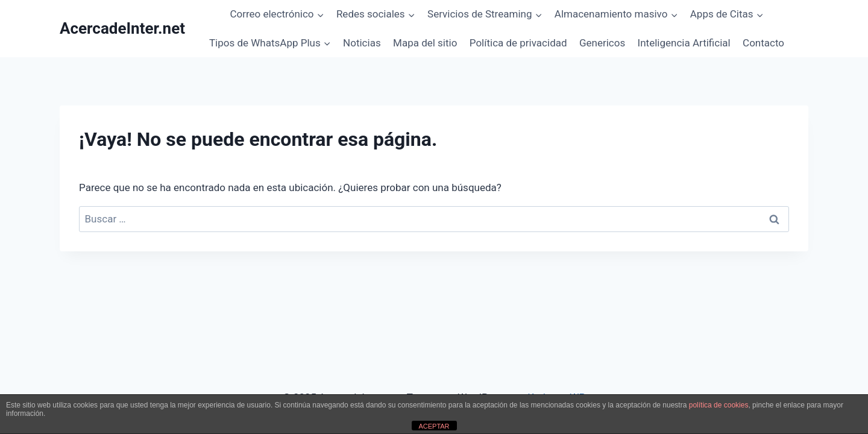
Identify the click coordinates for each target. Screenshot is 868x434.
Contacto (763, 43)
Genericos (602, 43)
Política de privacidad (518, 43)
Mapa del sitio (425, 43)
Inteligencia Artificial (684, 43)
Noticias (362, 43)
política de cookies (719, 405)
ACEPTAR (434, 426)
